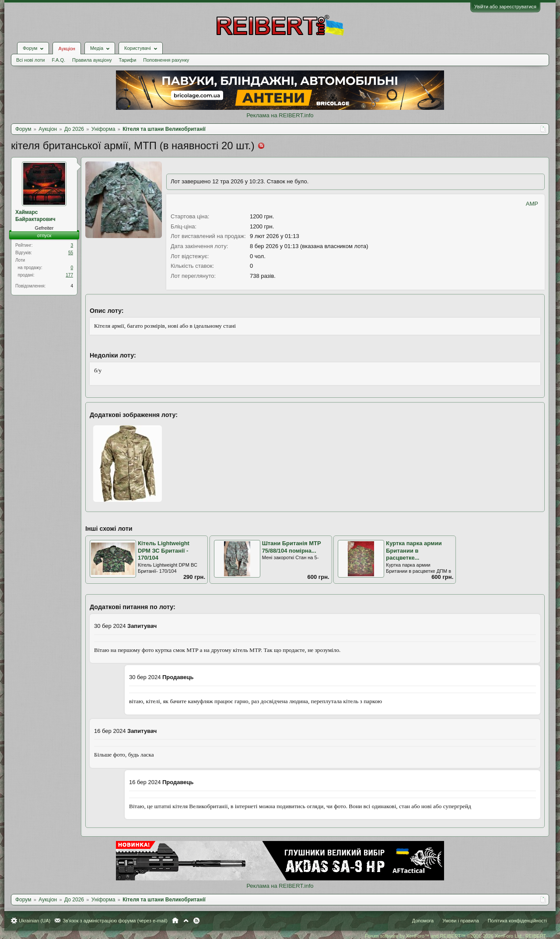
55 (71, 253)
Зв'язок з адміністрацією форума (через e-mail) (115, 921)
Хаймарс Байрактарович (35, 216)
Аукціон (66, 49)
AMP (532, 204)
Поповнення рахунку (166, 60)
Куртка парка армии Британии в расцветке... (414, 550)
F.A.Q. (58, 60)
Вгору (186, 921)
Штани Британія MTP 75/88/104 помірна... (292, 547)
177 (69, 275)
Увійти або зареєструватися (505, 7)
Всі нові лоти (30, 60)
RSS (196, 921)
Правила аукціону (92, 60)
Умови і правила (460, 921)
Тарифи (128, 60)
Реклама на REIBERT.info (280, 115)
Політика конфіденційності (517, 921)
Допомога (423, 921)
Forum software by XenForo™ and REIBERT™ (456, 936)
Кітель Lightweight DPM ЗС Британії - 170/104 (164, 550)
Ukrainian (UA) (35, 921)
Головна (175, 921)
